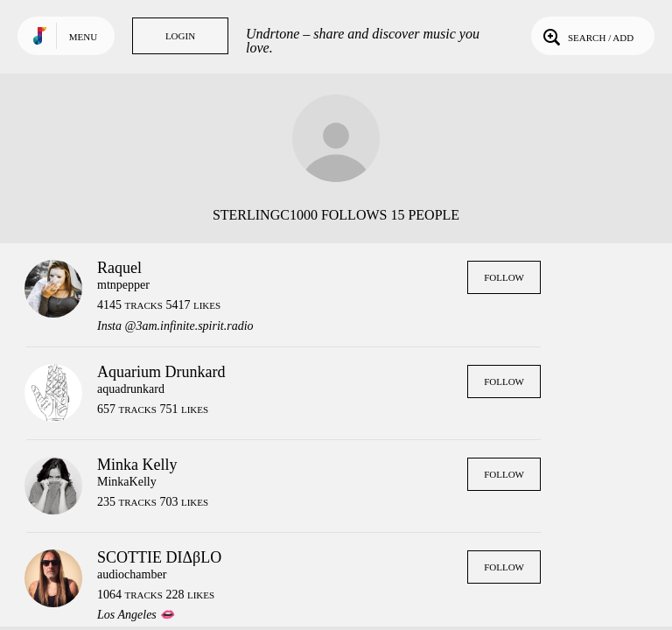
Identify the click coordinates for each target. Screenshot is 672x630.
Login (180, 36)
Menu (83, 37)
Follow (504, 277)
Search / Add (587, 36)
